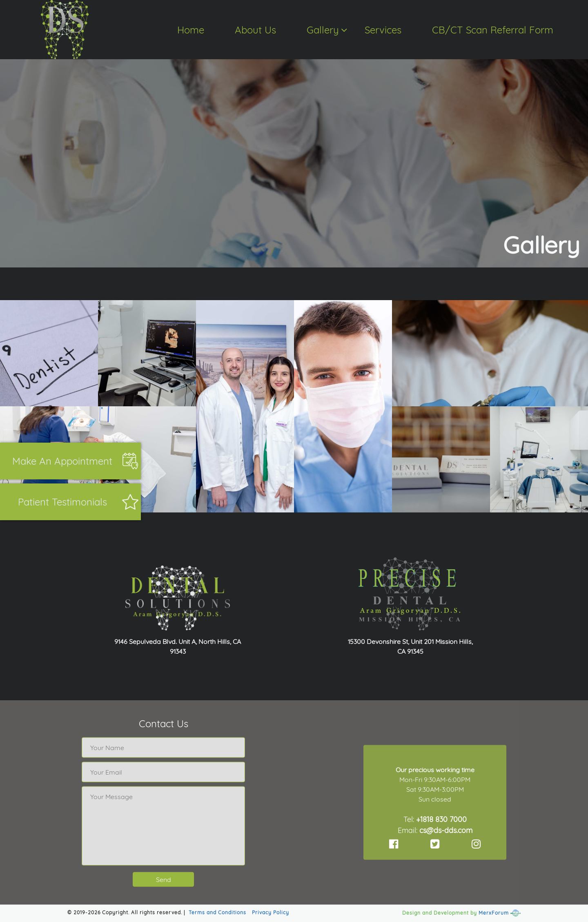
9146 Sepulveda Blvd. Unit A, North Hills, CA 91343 (178, 646)
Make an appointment (62, 461)
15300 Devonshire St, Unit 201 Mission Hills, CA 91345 (410, 646)
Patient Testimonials (62, 502)
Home (191, 30)
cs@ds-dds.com (446, 830)
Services (383, 30)
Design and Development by (440, 913)
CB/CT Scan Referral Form (493, 30)
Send (164, 880)
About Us (255, 30)
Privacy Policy (271, 912)
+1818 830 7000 (441, 819)
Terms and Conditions (217, 912)
